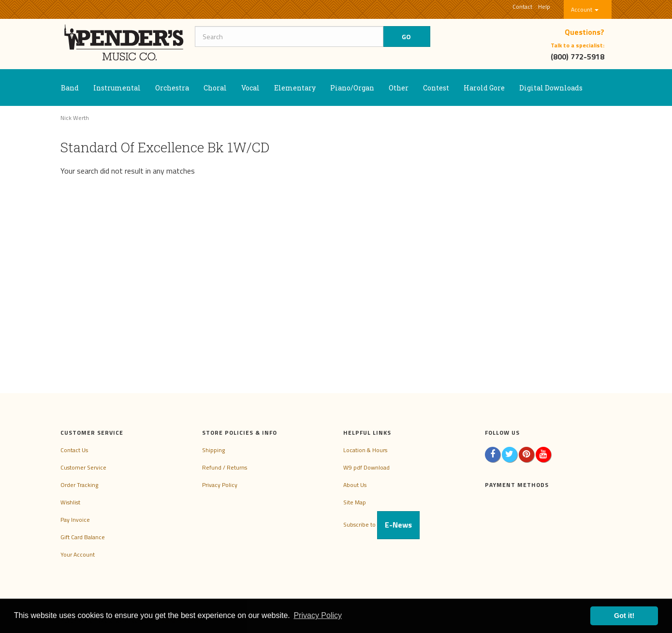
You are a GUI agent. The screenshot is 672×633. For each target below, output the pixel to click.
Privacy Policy (220, 485)
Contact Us (74, 450)
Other (399, 88)
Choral (215, 88)
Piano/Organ (352, 88)
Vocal (250, 88)
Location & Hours (365, 450)
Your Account (78, 554)
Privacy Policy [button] (318, 615)
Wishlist (70, 502)
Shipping (213, 450)
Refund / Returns (225, 467)
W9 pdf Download (366, 467)
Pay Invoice (75, 520)
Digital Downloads (551, 88)
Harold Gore (484, 88)
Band (70, 88)
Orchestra (172, 88)
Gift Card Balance (83, 537)
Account (585, 9)
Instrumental (117, 88)
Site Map (355, 502)
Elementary (295, 88)
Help (544, 7)
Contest (436, 88)
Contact (522, 7)
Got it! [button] (624, 616)
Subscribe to (381, 524)
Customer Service (83, 467)
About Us (355, 485)
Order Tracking (79, 485)
